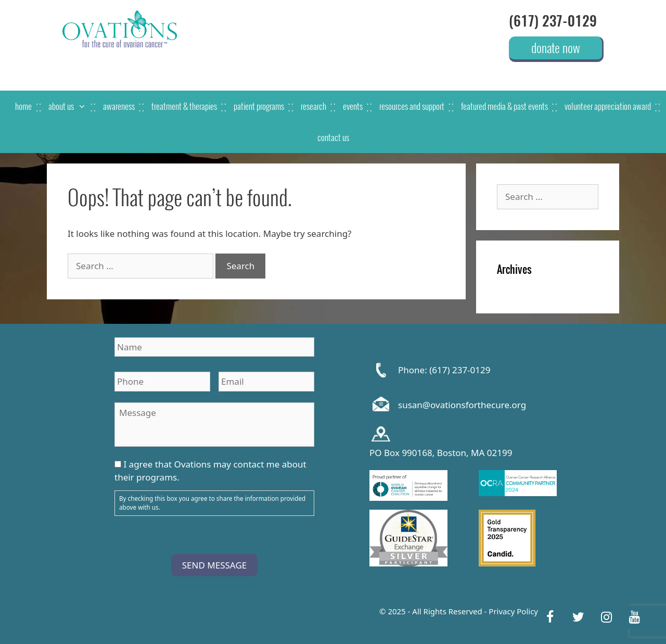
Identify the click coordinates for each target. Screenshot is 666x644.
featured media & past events (504, 106)
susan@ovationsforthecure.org (462, 405)
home (23, 106)
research (313, 106)
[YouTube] (634, 617)
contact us (333, 137)
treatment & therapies (184, 106)
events (353, 106)
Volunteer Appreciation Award (608, 106)
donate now (556, 47)
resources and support (412, 106)
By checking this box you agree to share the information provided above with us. (212, 503)
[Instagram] (606, 617)
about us (72, 106)
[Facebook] (550, 617)
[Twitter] (578, 617)
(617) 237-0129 (553, 21)
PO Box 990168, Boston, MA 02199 (441, 453)
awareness (119, 106)
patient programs (259, 106)
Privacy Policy (513, 611)
